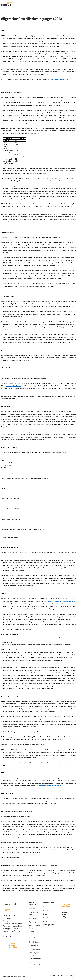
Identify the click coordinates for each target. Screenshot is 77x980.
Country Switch (12, 904)
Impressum (52, 975)
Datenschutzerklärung (63, 975)
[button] (74, 4)
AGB (72, 975)
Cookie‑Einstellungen (68, 977)
